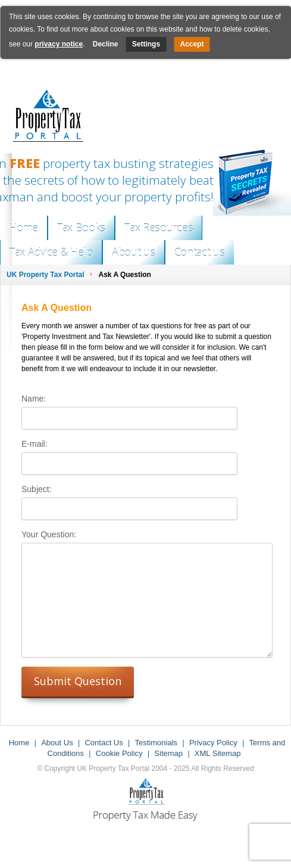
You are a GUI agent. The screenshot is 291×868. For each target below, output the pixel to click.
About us (134, 252)
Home (24, 228)
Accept (192, 44)
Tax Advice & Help (51, 252)
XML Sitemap (218, 753)
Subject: (37, 489)
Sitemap (168, 753)
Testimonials (157, 743)
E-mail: (35, 444)
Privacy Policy (213, 743)
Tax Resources (159, 228)
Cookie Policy (119, 753)
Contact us (200, 252)
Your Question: (49, 534)
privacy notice (59, 44)
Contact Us (104, 743)
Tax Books (81, 228)
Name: (34, 399)
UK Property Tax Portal (45, 275)
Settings (146, 44)
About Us (57, 743)
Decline (106, 44)
